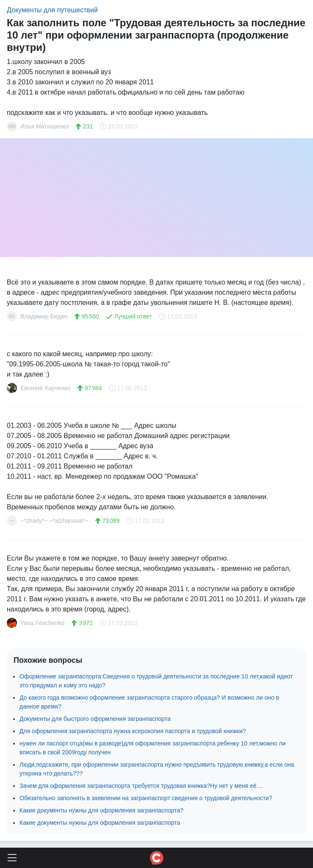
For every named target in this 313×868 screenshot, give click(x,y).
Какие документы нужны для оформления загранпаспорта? (101, 810)
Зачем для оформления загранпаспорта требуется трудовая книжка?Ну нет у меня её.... (141, 786)
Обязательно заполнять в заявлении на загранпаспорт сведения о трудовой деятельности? (146, 798)
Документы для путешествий (52, 10)
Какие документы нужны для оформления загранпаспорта (100, 823)
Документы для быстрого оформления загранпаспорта (95, 719)
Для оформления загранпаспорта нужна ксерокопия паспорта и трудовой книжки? (133, 731)
